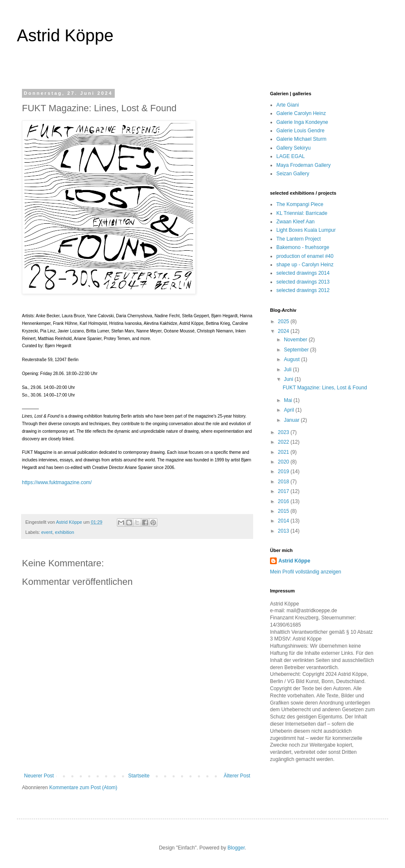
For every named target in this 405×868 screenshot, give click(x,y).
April (290, 410)
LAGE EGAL (290, 156)
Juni (289, 379)
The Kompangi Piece (300, 204)
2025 (284, 321)
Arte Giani (288, 105)
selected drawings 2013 (303, 282)
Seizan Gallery (293, 174)
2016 (284, 501)
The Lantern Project (298, 239)
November (296, 340)
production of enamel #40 (305, 256)
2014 (284, 521)
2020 (284, 462)
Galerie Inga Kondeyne (302, 122)
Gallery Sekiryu (293, 148)
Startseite (139, 776)
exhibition (65, 532)
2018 (284, 482)
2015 (284, 511)
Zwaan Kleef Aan (296, 222)
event (47, 532)
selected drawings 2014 (303, 273)
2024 (284, 331)
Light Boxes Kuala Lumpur (306, 230)
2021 (284, 452)
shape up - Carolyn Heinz (305, 265)
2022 (284, 442)
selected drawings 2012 (303, 290)
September (297, 350)
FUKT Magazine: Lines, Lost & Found (325, 388)
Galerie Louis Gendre (300, 131)
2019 (284, 472)
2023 (284, 432)
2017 (284, 491)
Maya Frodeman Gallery (304, 165)
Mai (289, 400)
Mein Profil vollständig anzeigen (306, 572)
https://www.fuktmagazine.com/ (57, 482)
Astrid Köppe (65, 35)
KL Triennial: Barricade (302, 213)
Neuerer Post (39, 776)
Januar (292, 420)
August (293, 359)
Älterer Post (237, 776)
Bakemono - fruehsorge (303, 247)
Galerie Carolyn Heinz (301, 113)
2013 (284, 531)
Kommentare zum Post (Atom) (83, 788)
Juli (288, 370)
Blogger (236, 848)
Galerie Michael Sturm (301, 139)
